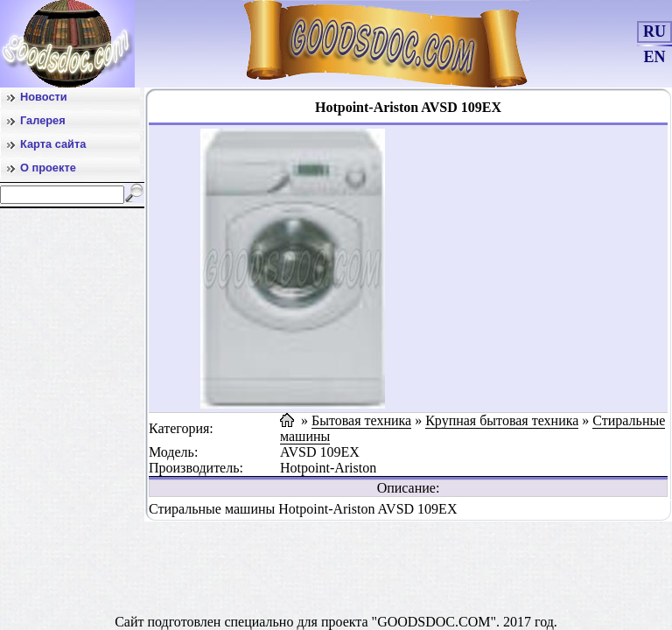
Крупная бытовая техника (502, 420)
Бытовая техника (361, 420)
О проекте (48, 168)
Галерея (43, 120)
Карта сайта (53, 144)
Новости (44, 97)
